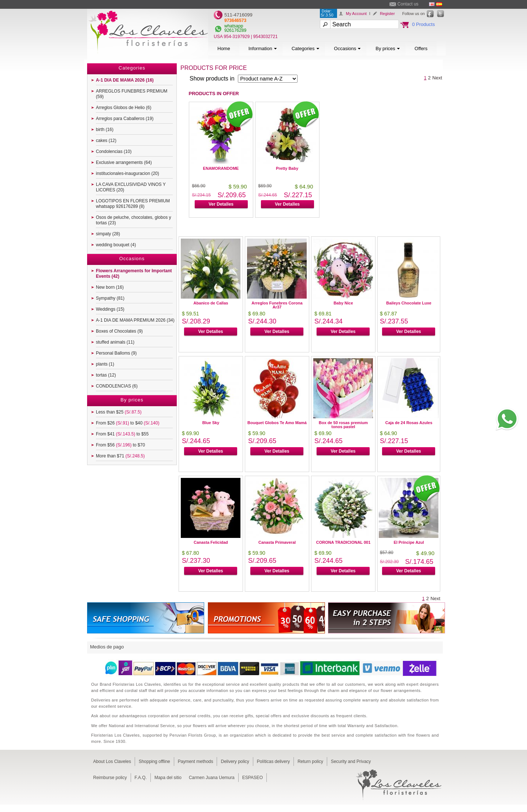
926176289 (235, 30)
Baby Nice (343, 303)
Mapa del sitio (168, 778)
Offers (421, 48)
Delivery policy (235, 762)
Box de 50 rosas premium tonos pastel (343, 425)
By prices (388, 48)
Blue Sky (211, 423)
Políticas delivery (273, 762)
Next (437, 78)
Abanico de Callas (211, 303)
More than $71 (120, 456)
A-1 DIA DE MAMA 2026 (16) (125, 80)
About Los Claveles (112, 762)
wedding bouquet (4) (116, 245)
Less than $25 (119, 412)
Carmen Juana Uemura (212, 778)
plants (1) (105, 364)
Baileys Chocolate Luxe (409, 303)
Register (387, 14)
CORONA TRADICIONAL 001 (343, 542)
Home (224, 48)
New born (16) (110, 287)
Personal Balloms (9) (116, 353)
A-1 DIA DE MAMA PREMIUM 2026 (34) (135, 320)
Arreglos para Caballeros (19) (125, 119)
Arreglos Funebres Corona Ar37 (277, 305)
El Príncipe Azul (409, 542)
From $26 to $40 (128, 423)
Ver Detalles (221, 204)
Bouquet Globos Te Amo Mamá (277, 423)
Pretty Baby (287, 168)
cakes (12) (106, 141)
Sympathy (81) (110, 298)
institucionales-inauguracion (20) (128, 173)
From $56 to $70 (120, 445)
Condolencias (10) (114, 151)
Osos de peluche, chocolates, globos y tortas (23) (133, 220)
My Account (356, 14)
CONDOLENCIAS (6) (117, 386)
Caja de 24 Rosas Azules (409, 423)
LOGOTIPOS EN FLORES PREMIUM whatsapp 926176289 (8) (133, 204)
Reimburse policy (110, 778)
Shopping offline (154, 762)
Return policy (310, 762)
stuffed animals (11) (115, 342)
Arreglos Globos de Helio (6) (124, 108)
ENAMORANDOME (221, 168)
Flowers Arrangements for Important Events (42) (134, 274)
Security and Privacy (351, 762)
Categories (306, 48)
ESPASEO (253, 778)
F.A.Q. (141, 778)
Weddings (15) (110, 309)
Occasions (348, 48)
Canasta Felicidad (211, 542)
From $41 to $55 (122, 434)
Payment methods (196, 762)
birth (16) (105, 130)
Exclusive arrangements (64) (124, 162)
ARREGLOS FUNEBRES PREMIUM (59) (132, 94)
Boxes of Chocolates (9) (119, 331)
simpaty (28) (108, 234)
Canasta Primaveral (277, 542)
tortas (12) (106, 375)
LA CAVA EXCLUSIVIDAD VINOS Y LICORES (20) (131, 187)
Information (263, 48)
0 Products (423, 24)
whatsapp (234, 26)
